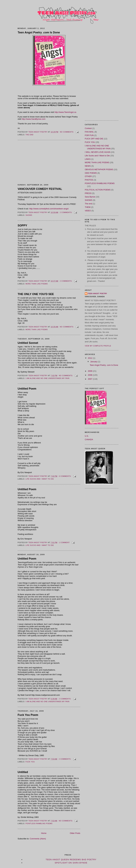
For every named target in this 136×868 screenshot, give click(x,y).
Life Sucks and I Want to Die (40, 479)
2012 (90, 358)
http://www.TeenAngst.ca (65, 112)
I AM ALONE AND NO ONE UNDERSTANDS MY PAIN (48, 378)
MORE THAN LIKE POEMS (37, 284)
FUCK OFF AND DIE (94, 139)
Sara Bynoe (90, 197)
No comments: (67, 132)
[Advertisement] (41, 162)
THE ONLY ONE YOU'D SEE (36, 294)
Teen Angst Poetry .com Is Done (39, 32)
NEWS (88, 166)
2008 (90, 375)
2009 (90, 371)
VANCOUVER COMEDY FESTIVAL (40, 189)
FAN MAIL (89, 132)
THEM (88, 207)
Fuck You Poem (28, 715)
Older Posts (75, 833)
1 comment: (65, 543)
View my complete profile (98, 346)
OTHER (88, 176)
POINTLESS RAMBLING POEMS (39, 824)
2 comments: (66, 212)
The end (29, 135)
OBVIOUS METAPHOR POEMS (99, 169)
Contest (88, 128)
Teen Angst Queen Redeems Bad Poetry (71, 860)
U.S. (87, 436)
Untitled (23, 772)
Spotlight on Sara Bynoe (71, 863)
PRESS (88, 193)
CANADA (89, 439)
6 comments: (65, 476)
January (94, 362)
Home (44, 833)
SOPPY (23, 226)
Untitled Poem (27, 389)
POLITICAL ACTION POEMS (98, 190)
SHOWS (29, 215)
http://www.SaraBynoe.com (34, 119)
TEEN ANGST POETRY (98, 294)
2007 (90, 379)
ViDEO (88, 211)
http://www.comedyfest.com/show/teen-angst (49, 209)
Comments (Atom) (38, 839)
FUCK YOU (30, 762)
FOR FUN (89, 135)
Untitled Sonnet (28, 343)
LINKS (88, 159)
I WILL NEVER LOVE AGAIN (98, 152)
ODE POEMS (91, 173)
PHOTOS (89, 180)
